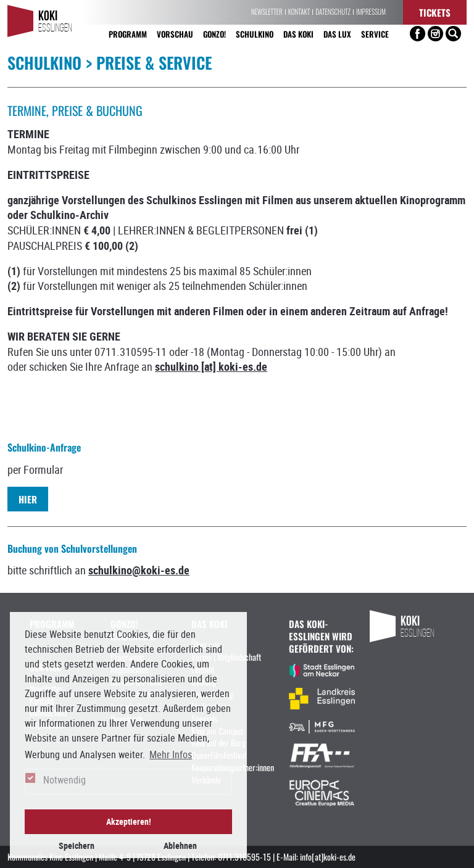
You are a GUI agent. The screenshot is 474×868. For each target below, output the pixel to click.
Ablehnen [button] (180, 845)
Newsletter (267, 12)
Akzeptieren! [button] (129, 821)
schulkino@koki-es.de (139, 570)
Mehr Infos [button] (171, 754)
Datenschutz (333, 12)
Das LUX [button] (337, 34)
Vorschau (175, 34)
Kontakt (299, 12)
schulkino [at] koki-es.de (211, 366)
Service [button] (375, 34)
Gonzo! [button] (214, 34)
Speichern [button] (77, 845)
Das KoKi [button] (298, 34)
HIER (28, 499)
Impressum (371, 12)
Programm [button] (128, 34)
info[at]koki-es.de (328, 856)
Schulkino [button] (255, 34)
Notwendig (64, 780)
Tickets (435, 12)
